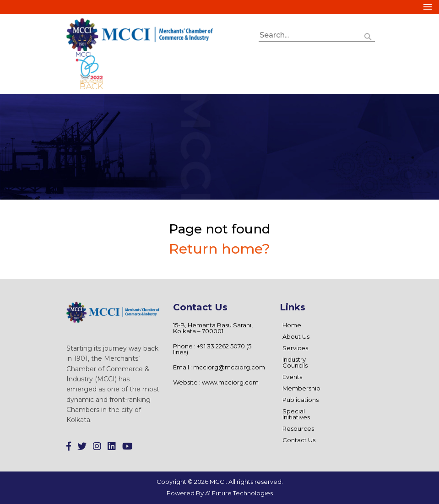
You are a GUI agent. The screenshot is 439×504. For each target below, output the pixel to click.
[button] (368, 35)
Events (292, 377)
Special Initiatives (296, 414)
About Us (296, 336)
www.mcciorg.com (230, 382)
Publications (301, 400)
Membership (301, 388)
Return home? (219, 249)
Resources (298, 428)
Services (295, 348)
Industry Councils (295, 362)
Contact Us (299, 440)
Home (292, 325)
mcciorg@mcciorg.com (229, 367)
